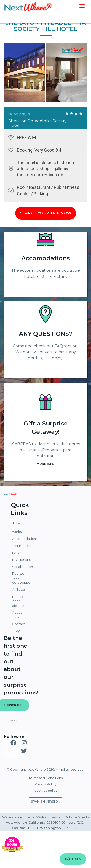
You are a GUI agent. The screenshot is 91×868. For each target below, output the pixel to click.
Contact (17, 624)
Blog (17, 631)
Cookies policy (46, 791)
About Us (17, 615)
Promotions (17, 559)
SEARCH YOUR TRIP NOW (46, 213)
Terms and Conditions (46, 778)
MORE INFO (46, 464)
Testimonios (17, 546)
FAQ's (17, 553)
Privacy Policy (45, 784)
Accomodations (46, 258)
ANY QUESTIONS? (45, 334)
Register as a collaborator (17, 578)
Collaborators (17, 567)
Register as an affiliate (17, 601)
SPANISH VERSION (45, 801)
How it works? (17, 527)
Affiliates (17, 589)
